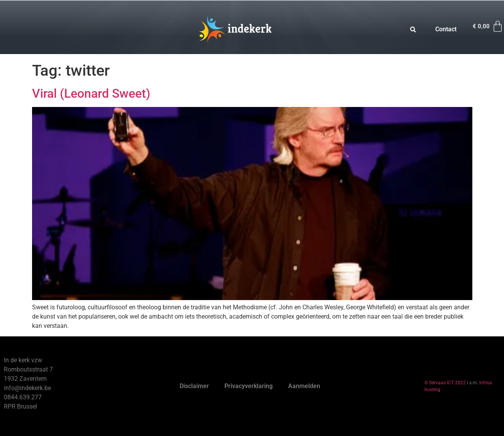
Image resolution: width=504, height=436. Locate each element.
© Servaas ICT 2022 (445, 383)
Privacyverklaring (249, 386)
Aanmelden (304, 386)
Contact (446, 29)
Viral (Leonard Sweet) (91, 93)
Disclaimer (194, 386)
